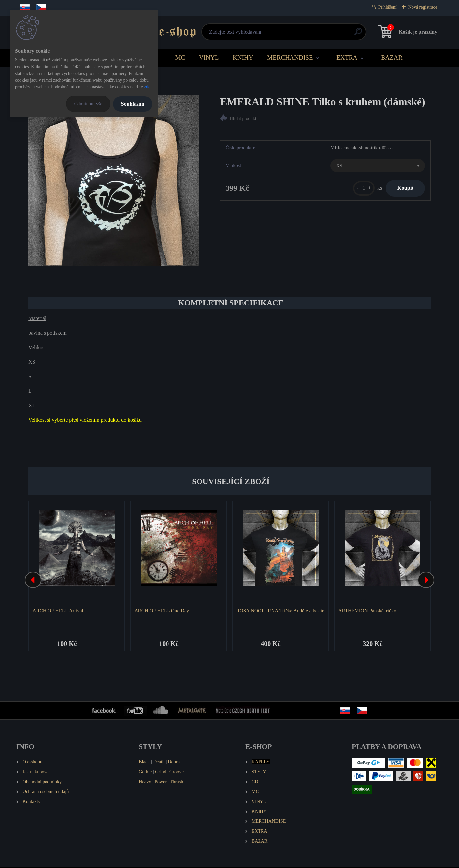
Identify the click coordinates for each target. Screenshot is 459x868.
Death (159, 763)
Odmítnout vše (88, 104)
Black (144, 763)
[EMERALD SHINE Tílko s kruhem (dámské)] (114, 180)
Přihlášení (387, 7)
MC (180, 58)
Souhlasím (133, 104)
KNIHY (243, 58)
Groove (177, 773)
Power (161, 783)
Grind (161, 773)
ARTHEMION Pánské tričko (368, 610)
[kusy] (359, 189)
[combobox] (378, 167)
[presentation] (33, 581)
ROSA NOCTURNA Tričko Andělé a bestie (275, 614)
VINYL (209, 58)
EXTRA (347, 58)
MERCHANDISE (290, 58)
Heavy (145, 783)
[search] (309, 34)
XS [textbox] (339, 167)
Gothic (145, 773)
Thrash (176, 783)
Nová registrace (423, 7)
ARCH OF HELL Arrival (59, 610)
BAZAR (392, 58)
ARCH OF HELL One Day (163, 610)
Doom (174, 763)
